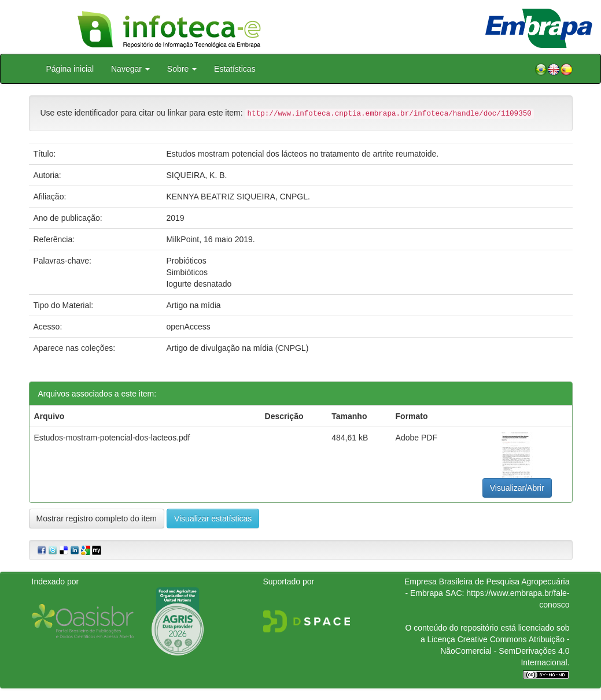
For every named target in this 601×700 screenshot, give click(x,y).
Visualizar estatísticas (213, 518)
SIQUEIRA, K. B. (196, 175)
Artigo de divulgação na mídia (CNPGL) (237, 348)
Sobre (182, 69)
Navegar (130, 69)
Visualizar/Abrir (517, 488)
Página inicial (70, 69)
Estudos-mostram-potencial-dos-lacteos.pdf (112, 438)
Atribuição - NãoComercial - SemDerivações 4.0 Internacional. (505, 651)
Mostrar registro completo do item (97, 518)
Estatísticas (235, 69)
